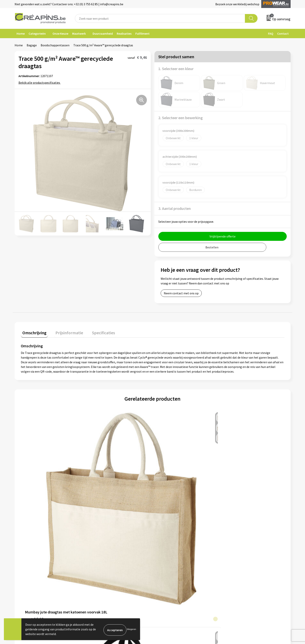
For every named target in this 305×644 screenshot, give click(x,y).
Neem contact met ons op (181, 293)
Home (21, 33)
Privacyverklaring (237, 542)
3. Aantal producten (175, 208)
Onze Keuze (60, 33)
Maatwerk (79, 33)
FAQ (271, 33)
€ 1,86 (100, 488)
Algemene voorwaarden (242, 530)
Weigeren (132, 629)
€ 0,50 (166, 482)
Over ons (95, 548)
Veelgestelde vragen (171, 536)
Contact (283, 33)
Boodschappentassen (55, 45)
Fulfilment (142, 33)
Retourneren (166, 542)
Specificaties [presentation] (96, 331)
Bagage (32, 45)
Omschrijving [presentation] (33, 331)
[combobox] (160, 18)
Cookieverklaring (237, 536)
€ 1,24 (232, 482)
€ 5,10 (34, 488)
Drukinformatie (99, 536)
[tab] (33, 332)
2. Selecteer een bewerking (181, 118)
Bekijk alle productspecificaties (41, 83)
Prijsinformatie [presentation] (65, 331)
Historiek (95, 542)
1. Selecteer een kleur (176, 69)
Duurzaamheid (103, 33)
